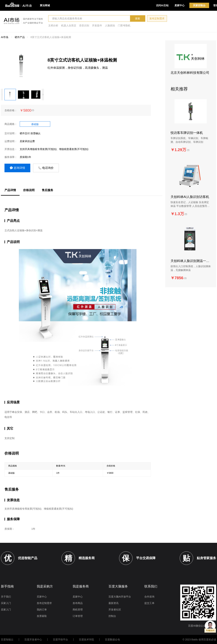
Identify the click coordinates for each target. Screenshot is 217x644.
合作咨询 (149, 597)
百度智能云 (7, 640)
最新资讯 (114, 603)
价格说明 (29, 190)
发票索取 (42, 616)
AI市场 (5, 37)
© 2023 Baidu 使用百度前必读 (199, 640)
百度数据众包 (112, 640)
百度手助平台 (60, 640)
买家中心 (42, 597)
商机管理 (78, 610)
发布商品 (78, 603)
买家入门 (6, 603)
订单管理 (78, 616)
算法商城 (45, 5)
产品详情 (10, 190)
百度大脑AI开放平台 (120, 597)
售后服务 (48, 190)
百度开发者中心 (33, 640)
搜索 (138, 18)
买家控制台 (199, 5)
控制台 (112, 616)
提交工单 (149, 603)
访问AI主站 (162, 5)
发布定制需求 (157, 18)
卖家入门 (6, 610)
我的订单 (42, 610)
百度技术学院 (86, 640)
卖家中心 (180, 5)
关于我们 (6, 597)
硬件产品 (20, 37)
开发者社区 (115, 610)
